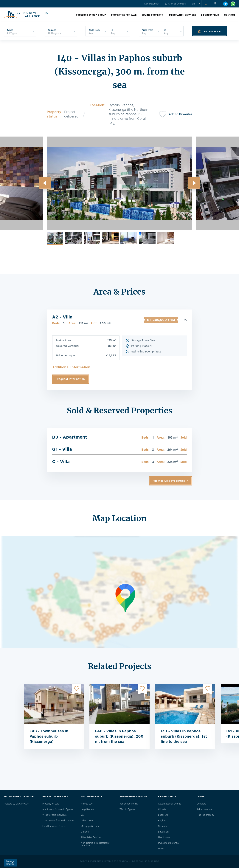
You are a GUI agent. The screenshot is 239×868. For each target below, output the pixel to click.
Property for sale (51, 804)
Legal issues (87, 809)
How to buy (87, 804)
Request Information (71, 379)
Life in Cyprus (210, 15)
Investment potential (169, 843)
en (193, 4)
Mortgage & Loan (90, 826)
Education (163, 832)
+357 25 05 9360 (176, 4)
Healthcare (164, 837)
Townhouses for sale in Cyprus (58, 821)
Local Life (163, 815)
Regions (162, 821)
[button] (45, 183)
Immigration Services (182, 15)
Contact (230, 15)
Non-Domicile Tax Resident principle (95, 844)
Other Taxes (87, 821)
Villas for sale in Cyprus (54, 815)
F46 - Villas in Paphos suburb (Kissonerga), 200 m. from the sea (119, 736)
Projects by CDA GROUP (91, 15)
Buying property (152, 15)
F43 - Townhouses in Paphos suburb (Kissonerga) (49, 736)
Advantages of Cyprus (170, 804)
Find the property (205, 815)
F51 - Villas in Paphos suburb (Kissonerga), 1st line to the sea (184, 736)
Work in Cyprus (127, 809)
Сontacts (201, 804)
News (161, 849)
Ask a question (152, 4)
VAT (83, 815)
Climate (162, 809)
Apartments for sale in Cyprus (58, 809)
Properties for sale (124, 15)
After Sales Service (91, 837)
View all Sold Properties (169, 481)
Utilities (85, 832)
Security (162, 826)
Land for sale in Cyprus (54, 826)
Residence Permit (129, 804)
